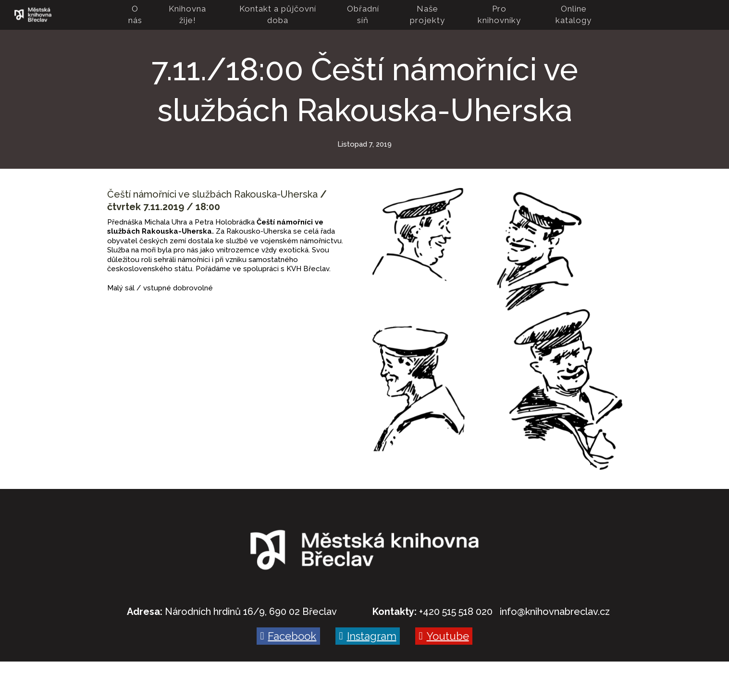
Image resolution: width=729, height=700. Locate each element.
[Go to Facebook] (288, 636)
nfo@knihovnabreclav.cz (556, 612)
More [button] (578, 15)
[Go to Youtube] (444, 636)
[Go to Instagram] (368, 636)
